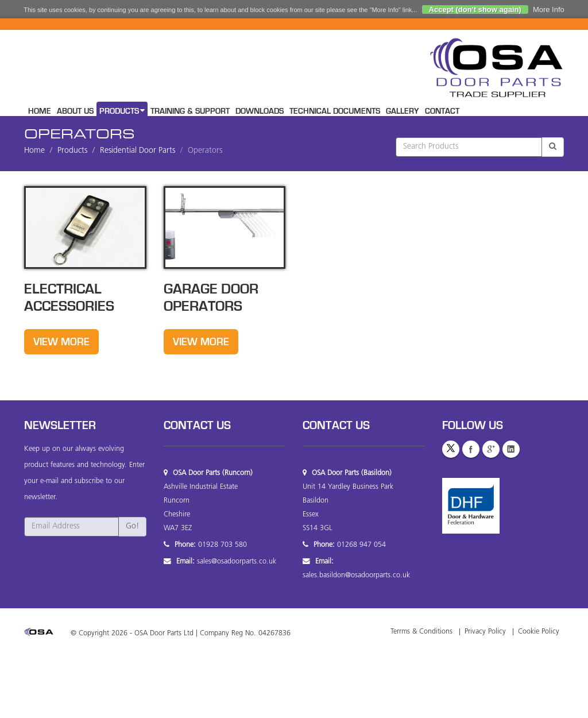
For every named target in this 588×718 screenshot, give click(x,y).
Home (40, 111)
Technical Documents (335, 111)
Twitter (451, 449)
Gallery (403, 111)
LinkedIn (511, 449)
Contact (442, 111)
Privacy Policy (485, 632)
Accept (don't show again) (475, 9)
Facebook (471, 449)
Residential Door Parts (138, 151)
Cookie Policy (539, 632)
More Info (549, 9)
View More (61, 342)
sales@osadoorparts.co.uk (237, 562)
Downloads (260, 111)
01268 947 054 (361, 545)
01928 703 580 (223, 545)
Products (122, 111)
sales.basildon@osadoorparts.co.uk (356, 576)
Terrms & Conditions (421, 632)
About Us (75, 111)
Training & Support (190, 111)
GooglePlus (491, 449)
